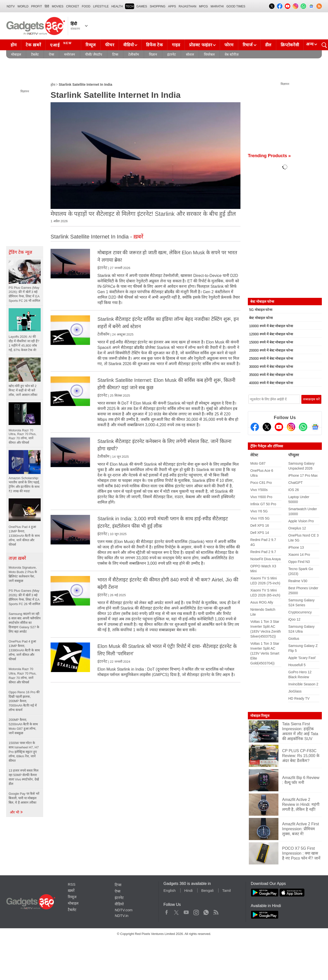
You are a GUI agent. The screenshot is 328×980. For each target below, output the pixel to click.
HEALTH (117, 6)
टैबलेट (35, 54)
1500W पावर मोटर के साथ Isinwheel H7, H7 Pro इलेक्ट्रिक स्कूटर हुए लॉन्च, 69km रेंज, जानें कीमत (24, 752)
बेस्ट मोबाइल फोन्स (261, 318)
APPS (172, 6)
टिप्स (115, 54)
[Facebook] (255, 427)
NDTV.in (121, 916)
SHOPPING (157, 6)
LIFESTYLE (101, 6)
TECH (130, 6)
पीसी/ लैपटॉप (94, 54)
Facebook (167, 911)
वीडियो (128, 45)
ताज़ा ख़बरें (17, 558)
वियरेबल (209, 54)
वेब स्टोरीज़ (232, 54)
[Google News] (315, 427)
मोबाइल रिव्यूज (260, 716)
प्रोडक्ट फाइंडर (201, 45)
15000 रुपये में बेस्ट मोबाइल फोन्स (271, 342)
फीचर (110, 45)
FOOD (86, 6)
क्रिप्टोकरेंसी (290, 45)
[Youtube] (279, 427)
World (23, 6)
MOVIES (58, 6)
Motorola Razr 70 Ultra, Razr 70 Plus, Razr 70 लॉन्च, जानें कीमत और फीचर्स (23, 676)
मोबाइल (16, 54)
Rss (216, 911)
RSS (72, 884)
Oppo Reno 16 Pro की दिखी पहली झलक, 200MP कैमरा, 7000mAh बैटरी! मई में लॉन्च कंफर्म (24, 701)
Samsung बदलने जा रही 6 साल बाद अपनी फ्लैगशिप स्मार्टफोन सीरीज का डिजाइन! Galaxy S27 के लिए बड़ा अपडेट (25, 623)
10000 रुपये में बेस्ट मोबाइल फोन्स (271, 326)
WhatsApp (206, 911)
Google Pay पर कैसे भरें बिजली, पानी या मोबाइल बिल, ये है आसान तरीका (24, 798)
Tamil (227, 890)
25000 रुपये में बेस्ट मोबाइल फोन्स (271, 358)
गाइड (176, 45)
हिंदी (47, 6)
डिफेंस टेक (154, 45)
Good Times (236, 6)
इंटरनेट (172, 54)
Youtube (186, 911)
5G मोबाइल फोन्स (261, 310)
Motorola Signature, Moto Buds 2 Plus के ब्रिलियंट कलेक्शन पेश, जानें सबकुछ (23, 574)
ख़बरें (71, 890)
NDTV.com (124, 910)
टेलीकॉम (134, 54)
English (170, 890)
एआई (62, 44)
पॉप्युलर (294, 455)
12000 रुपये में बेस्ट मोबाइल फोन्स (271, 334)
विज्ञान (153, 54)
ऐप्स (51, 54)
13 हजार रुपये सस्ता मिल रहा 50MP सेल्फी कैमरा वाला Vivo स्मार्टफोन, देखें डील (24, 777)
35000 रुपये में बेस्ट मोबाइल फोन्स (271, 375)
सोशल (190, 54)
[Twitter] (267, 427)
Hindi (188, 890)
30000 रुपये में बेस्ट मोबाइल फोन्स (271, 367)
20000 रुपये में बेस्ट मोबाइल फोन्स (271, 350)
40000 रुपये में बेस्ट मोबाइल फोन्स (271, 383)
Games (142, 6)
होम (14, 45)
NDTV (11, 6)
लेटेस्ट (254, 455)
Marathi (217, 6)
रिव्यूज (91, 45)
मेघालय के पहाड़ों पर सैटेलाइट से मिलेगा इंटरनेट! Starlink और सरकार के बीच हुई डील (143, 214)
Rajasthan (188, 6)
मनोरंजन (70, 54)
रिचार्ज (248, 45)
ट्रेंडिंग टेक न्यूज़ (20, 252)
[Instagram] (291, 427)
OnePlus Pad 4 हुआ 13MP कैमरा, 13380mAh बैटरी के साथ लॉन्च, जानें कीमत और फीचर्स (24, 650)
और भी (17, 812)
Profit (36, 6)
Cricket (73, 6)
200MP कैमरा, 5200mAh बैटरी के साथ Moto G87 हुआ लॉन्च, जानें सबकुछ (23, 726)
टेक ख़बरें (33, 45)
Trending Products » (269, 156)
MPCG (203, 6)
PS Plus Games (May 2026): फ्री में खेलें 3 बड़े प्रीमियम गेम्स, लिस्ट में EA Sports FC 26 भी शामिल (24, 597)
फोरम (229, 45)
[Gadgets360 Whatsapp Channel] (303, 427)
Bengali (207, 890)
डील (268, 45)
